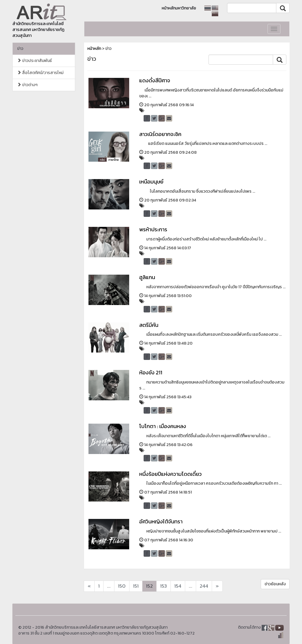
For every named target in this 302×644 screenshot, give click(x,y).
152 (149, 586)
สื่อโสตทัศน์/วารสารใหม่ (40, 73)
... (109, 586)
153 (164, 586)
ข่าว (20, 49)
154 (178, 586)
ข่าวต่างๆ (27, 85)
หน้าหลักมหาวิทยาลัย (179, 8)
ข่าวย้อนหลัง (275, 584)
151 (136, 586)
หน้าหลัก (94, 49)
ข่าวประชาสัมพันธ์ (35, 61)
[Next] (89, 586)
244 (204, 586)
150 (122, 586)
